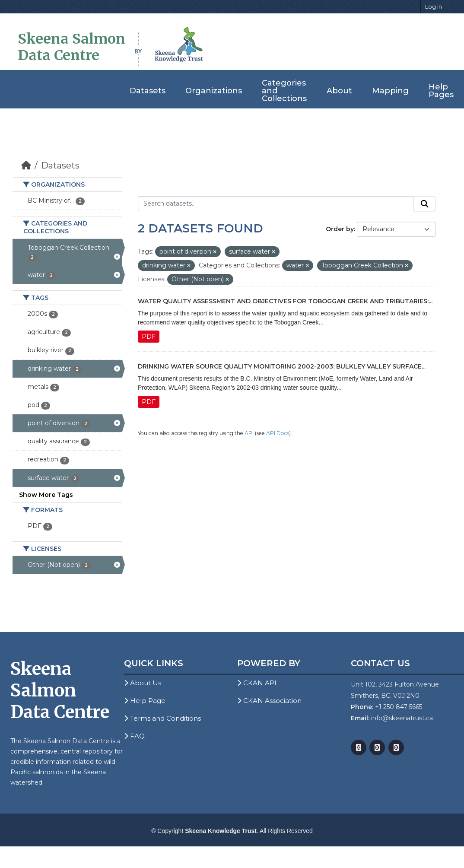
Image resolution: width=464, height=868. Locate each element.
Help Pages (441, 91)
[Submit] (425, 204)
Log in (434, 6)
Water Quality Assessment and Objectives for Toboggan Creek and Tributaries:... (285, 301)
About (339, 91)
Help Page (145, 701)
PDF (149, 337)
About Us (143, 683)
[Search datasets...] (276, 204)
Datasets (148, 91)
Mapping (390, 91)
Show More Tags (46, 495)
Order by (340, 229)
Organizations (214, 91)
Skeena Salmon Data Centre (72, 47)
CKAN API (257, 683)
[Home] (26, 165)
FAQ (134, 736)
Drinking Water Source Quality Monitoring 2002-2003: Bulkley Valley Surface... (282, 366)
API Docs (278, 433)
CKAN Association (269, 701)
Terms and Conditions (162, 718)
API (249, 433)
